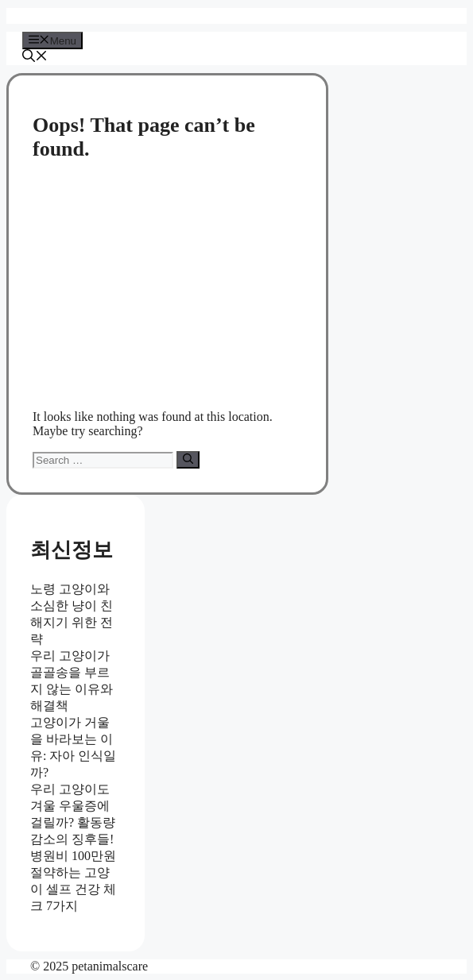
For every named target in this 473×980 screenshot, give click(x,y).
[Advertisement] (167, 286)
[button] (35, 58)
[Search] (188, 460)
